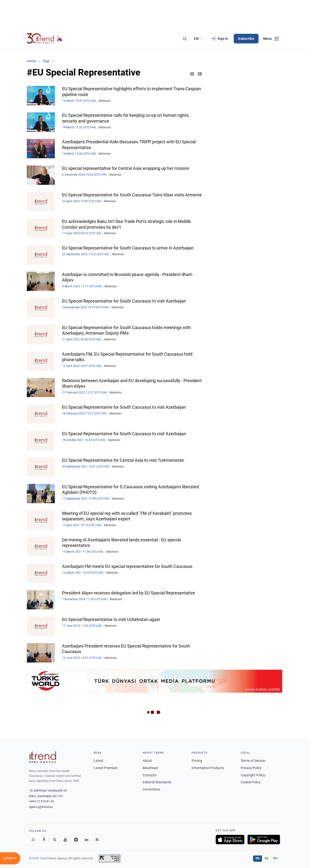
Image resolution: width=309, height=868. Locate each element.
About (147, 761)
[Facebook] (44, 840)
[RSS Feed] (97, 840)
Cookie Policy (251, 782)
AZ (267, 858)
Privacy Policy (251, 768)
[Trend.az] (45, 39)
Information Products (208, 768)
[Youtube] (65, 840)
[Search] (185, 39)
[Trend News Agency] (42, 757)
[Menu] (271, 39)
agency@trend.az (41, 807)
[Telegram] (76, 840)
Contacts (150, 775)
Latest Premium (106, 768)
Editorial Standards (157, 782)
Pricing (197, 761)
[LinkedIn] (86, 840)
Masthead (150, 768)
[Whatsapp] (33, 840)
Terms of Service (253, 761)
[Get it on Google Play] (264, 840)
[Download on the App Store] (230, 840)
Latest (98, 761)
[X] (55, 840)
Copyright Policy (253, 775)
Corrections (151, 789)
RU (275, 858)
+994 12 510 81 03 (41, 801)
